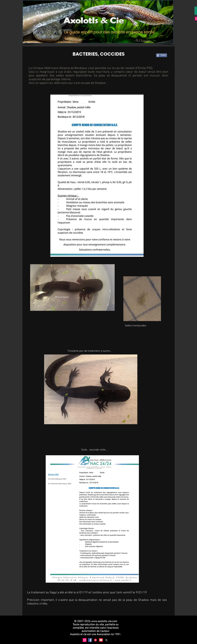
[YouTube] (101, 640)
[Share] (161, 55)
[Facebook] (90, 640)
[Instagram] (85, 640)
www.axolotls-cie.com (104, 621)
